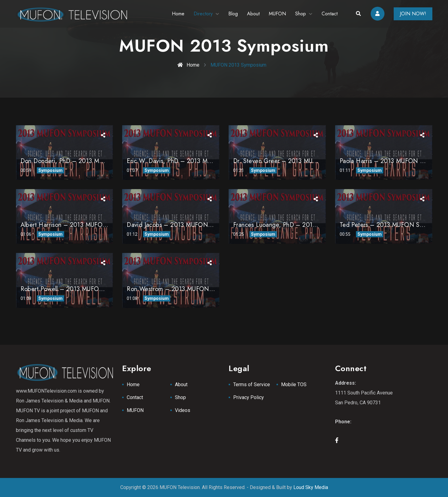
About (253, 14)
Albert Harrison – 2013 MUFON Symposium (80, 225)
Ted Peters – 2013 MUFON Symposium (393, 225)
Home (178, 14)
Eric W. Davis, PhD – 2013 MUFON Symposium (192, 161)
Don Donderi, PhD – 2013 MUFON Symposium (85, 161)
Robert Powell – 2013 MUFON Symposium (78, 289)
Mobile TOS (294, 384)
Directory (203, 14)
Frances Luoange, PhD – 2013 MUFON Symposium (303, 225)
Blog (233, 14)
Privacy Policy (249, 397)
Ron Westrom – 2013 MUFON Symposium (184, 289)
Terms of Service (252, 384)
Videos (183, 410)
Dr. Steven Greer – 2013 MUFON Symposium (296, 161)
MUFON (277, 14)
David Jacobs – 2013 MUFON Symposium (183, 225)
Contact (330, 14)
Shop (301, 14)
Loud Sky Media (311, 487)
